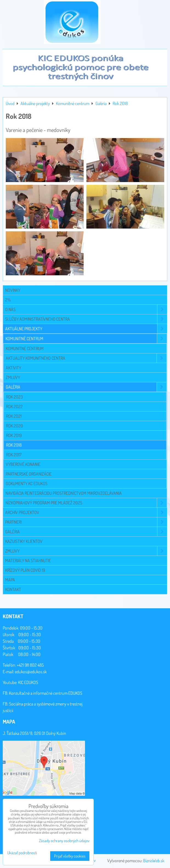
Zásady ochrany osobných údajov (64, 841)
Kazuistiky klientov (24, 541)
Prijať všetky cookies (70, 856)
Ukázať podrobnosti (22, 853)
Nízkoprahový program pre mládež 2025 (86, 503)
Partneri (86, 522)
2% (8, 300)
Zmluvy (13, 377)
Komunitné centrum (86, 339)
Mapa (10, 580)
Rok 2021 (14, 416)
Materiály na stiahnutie (28, 561)
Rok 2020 (15, 426)
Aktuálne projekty (86, 329)
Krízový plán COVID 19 (25, 570)
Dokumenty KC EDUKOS (27, 484)
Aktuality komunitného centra (86, 358)
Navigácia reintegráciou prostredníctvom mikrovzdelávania (64, 493)
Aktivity (13, 368)
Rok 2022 (14, 406)
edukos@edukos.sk (31, 672)
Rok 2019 (14, 435)
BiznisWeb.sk (154, 861)
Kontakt (13, 589)
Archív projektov (86, 512)
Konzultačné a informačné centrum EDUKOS (46, 693)
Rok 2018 (14, 445)
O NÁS (86, 309)
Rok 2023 (14, 397)
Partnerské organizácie (29, 474)
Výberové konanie (23, 464)
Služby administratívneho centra (86, 319)
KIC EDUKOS (28, 682)
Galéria (86, 387)
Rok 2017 (14, 455)
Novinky (13, 290)
